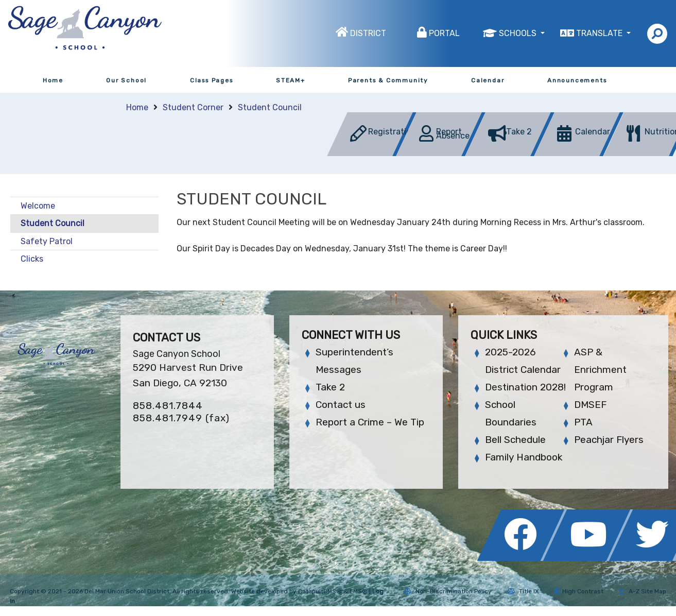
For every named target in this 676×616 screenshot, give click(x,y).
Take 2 (330, 387)
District (368, 33)
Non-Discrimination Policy (448, 591)
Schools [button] (519, 33)
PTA (583, 422)
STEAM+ (291, 80)
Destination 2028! (525, 387)
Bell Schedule (515, 440)
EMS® (359, 591)
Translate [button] (600, 33)
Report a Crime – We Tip (370, 422)
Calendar (488, 80)
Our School (126, 80)
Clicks (32, 259)
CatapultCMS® (320, 591)
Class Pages (212, 80)
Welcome (38, 206)
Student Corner (193, 107)
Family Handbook (524, 457)
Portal (444, 33)
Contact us (341, 405)
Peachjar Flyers (609, 440)
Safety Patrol (47, 241)
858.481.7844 (168, 406)
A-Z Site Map (643, 591)
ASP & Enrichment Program (600, 370)
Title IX (523, 591)
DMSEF (590, 405)
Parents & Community (388, 80)
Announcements (577, 80)
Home (53, 80)
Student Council (270, 107)
